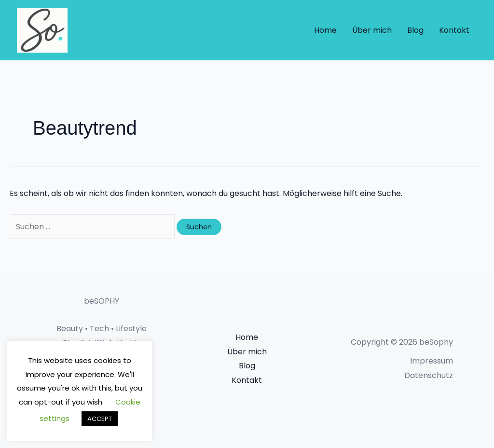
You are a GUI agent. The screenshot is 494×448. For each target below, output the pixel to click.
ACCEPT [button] (100, 419)
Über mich (372, 30)
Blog (415, 30)
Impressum (432, 361)
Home (325, 30)
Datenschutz (429, 375)
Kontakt (454, 30)
